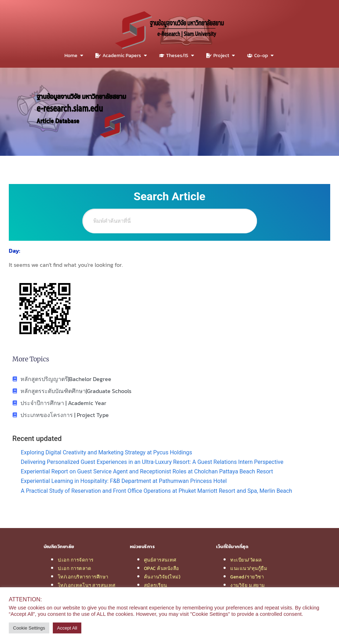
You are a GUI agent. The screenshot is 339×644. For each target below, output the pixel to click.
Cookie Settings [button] (29, 628)
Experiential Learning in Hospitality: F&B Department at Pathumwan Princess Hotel (124, 481)
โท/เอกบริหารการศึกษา (83, 577)
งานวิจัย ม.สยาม (248, 585)
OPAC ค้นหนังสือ (162, 568)
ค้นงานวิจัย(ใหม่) (162, 577)
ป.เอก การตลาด (75, 568)
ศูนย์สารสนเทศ (160, 560)
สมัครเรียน (156, 585)
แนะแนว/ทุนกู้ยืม (249, 568)
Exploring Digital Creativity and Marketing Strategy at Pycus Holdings (106, 452)
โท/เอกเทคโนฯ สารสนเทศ (87, 585)
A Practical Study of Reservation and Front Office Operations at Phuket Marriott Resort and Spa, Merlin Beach (156, 491)
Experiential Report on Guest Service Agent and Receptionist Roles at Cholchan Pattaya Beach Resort (147, 471)
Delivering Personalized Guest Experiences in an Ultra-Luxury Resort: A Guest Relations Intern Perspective (152, 462)
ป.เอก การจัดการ (76, 560)
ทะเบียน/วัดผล (246, 560)
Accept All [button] (67, 628)
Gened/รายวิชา (247, 577)
